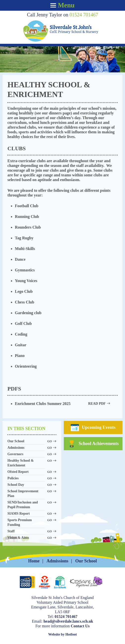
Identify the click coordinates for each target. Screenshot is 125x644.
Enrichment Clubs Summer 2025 (62, 404)
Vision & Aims (26, 538)
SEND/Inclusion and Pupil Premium (26, 505)
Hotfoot (71, 634)
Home (34, 561)
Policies (26, 478)
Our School (26, 441)
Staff (26, 531)
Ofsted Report (26, 472)
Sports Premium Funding (26, 522)
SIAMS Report (26, 514)
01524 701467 (84, 15)
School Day (26, 485)
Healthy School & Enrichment (26, 463)
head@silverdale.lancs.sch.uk (68, 621)
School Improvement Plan (26, 494)
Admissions (26, 448)
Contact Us (80, 626)
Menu (62, 5)
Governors (26, 454)
